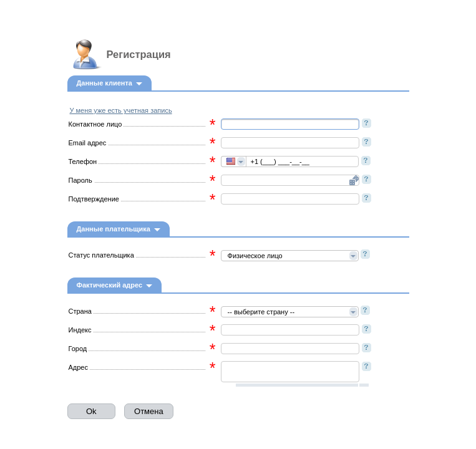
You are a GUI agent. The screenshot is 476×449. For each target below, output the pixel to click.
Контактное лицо (95, 124)
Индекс (80, 330)
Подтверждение (94, 199)
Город (78, 349)
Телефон (83, 162)
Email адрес (88, 143)
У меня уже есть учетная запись (121, 110)
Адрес (79, 367)
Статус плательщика (101, 255)
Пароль (80, 180)
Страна (80, 311)
